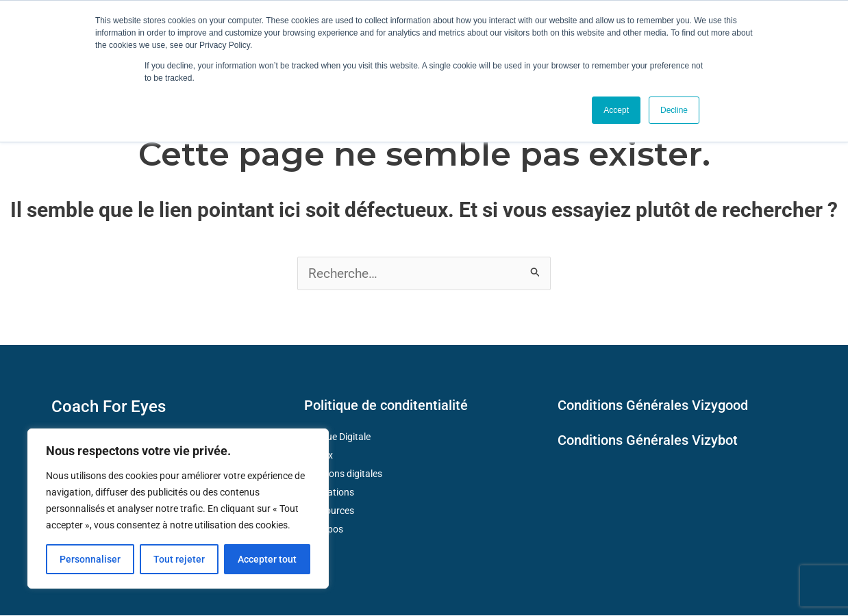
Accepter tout (267, 559)
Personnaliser (90, 559)
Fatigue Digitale (338, 437)
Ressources (329, 511)
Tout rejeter (179, 559)
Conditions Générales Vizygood (653, 406)
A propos (324, 530)
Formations (329, 493)
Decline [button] (674, 110)
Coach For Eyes (109, 407)
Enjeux (319, 456)
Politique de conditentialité (386, 406)
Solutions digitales (344, 474)
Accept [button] (616, 110)
